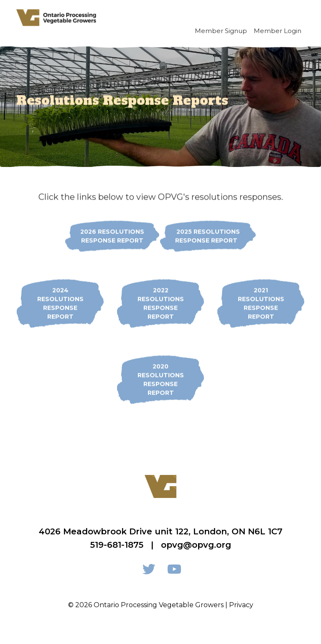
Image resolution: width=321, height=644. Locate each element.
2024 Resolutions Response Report (60, 303)
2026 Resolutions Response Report (112, 236)
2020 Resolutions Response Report (161, 379)
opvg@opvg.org (196, 545)
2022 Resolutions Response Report (161, 303)
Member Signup (221, 31)
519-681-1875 (117, 545)
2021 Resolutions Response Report (261, 303)
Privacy (241, 605)
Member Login (278, 31)
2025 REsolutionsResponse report (208, 236)
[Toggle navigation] (295, 18)
